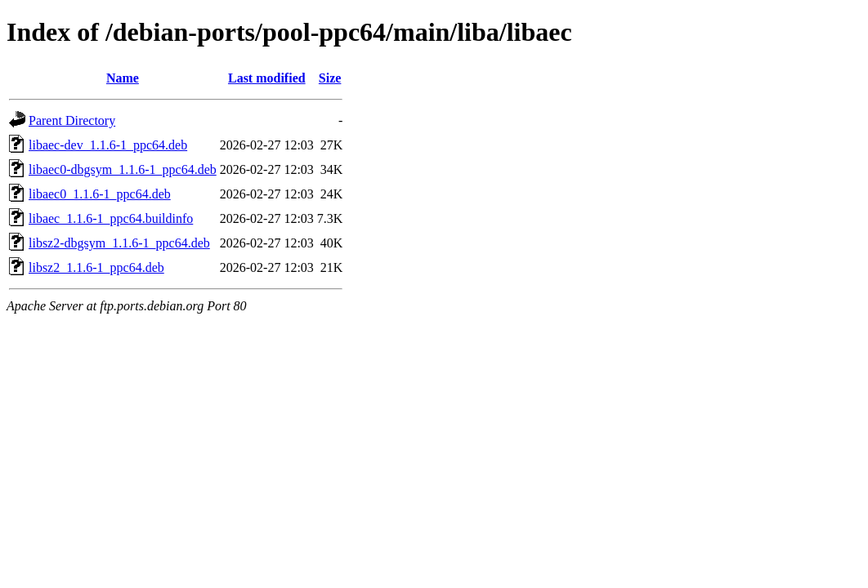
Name (123, 78)
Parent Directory (72, 120)
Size (330, 78)
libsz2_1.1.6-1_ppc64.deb (96, 267)
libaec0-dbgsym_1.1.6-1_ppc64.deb (123, 169)
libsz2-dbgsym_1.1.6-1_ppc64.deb (119, 243)
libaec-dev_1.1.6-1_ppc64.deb (108, 145)
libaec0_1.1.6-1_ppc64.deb (100, 194)
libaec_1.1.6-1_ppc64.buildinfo (111, 218)
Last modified (267, 78)
